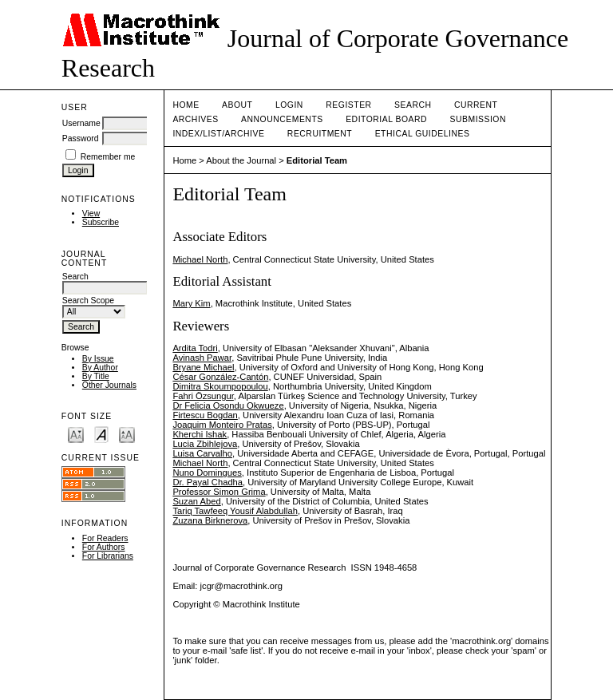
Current (476, 105)
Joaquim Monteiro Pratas (222, 425)
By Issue (98, 359)
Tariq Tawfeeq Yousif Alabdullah (235, 511)
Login (289, 105)
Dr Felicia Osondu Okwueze (228, 405)
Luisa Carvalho (202, 453)
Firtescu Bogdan (205, 415)
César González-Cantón (220, 377)
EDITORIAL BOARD (386, 119)
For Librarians (108, 556)
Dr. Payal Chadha (208, 482)
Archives (195, 119)
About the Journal (241, 160)
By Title (96, 376)
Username (81, 123)
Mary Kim (191, 303)
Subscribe (101, 222)
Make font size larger (127, 434)
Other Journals (109, 385)
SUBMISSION (478, 119)
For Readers (105, 538)
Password (81, 138)
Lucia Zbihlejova (205, 444)
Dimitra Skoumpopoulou (220, 386)
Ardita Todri (195, 348)
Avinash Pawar (202, 358)
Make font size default (101, 434)
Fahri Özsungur (203, 396)
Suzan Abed (196, 501)
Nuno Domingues (207, 473)
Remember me (108, 157)
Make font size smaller (76, 434)
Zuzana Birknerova (210, 520)
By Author (100, 368)
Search (413, 105)
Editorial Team (317, 160)
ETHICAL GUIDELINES (423, 134)
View (91, 214)
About (237, 105)
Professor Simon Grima (219, 492)
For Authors (104, 547)
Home (186, 105)
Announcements (282, 119)
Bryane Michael (203, 367)
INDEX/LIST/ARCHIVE (218, 134)
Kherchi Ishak (200, 434)
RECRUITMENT (320, 134)
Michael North (200, 259)
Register (348, 105)
